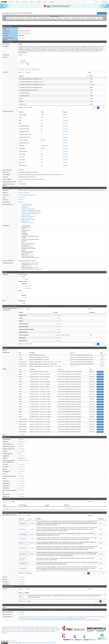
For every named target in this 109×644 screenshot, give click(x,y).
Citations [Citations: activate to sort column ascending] (27, 593)
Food (23, 293)
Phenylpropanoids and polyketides (27, 195)
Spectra (53, 18)
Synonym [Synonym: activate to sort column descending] (21, 76)
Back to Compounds (102, 13)
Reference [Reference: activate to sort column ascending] (92, 312)
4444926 (21, 439)
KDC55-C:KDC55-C (24, 461)
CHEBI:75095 (34, 263)
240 (20, 454)
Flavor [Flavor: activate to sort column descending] (20, 593)
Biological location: (23, 281)
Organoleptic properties (91, 18)
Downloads (25, 2)
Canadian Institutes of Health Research (26, 627)
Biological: (24, 295)
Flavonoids (22, 197)
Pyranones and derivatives (28, 209)
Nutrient (23, 303)
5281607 (21, 446)
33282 (33, 529)
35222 (33, 523)
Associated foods (67, 18)
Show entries (24, 72)
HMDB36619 (22, 458)
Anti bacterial (22, 529)
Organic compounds (24, 193)
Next (104, 108)
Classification (29, 18)
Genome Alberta (36, 630)
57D (20, 474)
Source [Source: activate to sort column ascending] (91, 76)
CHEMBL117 (22, 442)
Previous (94, 108)
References (100, 18)
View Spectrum (100, 372)
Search (18, 2)
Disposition (6, 275)
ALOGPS (65, 115)
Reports (32, 2)
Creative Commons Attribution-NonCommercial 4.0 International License (39, 643)
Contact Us (52, 2)
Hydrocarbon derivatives (28, 223)
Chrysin (21, 488)
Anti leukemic (22, 554)
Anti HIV (21, 543)
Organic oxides (26, 221)
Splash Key (73, 353)
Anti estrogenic (23, 539)
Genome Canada (28, 630)
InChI (38, 69)
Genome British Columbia (48, 630)
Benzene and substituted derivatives (31, 213)
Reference (67, 505)
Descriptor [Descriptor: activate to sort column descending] (21, 519)
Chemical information (21, 18)
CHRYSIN (21, 467)
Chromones (25, 207)
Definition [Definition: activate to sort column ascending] (38, 519)
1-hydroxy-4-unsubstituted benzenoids (31, 210)
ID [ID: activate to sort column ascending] (31, 519)
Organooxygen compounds (28, 220)
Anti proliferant (23, 563)
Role (4, 301)
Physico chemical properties (44, 18)
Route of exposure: (23, 275)
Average (47, 505)
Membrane (27, 286)
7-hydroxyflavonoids (27, 204)
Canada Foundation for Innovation (44, 627)
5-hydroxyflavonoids (27, 206)
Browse (11, 2)
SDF (26, 69)
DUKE (101, 523)
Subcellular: (24, 284)
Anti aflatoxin (22, 523)
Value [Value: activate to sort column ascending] (56, 312)
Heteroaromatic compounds (29, 216)
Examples (38, 2)
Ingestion (27, 279)
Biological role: (22, 301)
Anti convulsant (23, 534)
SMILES (34, 69)
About (45, 2)
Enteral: (23, 277)
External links (59, 18)
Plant (26, 298)
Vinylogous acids (26, 215)
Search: (97, 72)
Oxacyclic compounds (27, 218)
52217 (33, 534)
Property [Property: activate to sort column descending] (21, 312)
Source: (20, 291)
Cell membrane (28, 288)
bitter (20, 597)
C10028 (29, 266)
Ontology (35, 18)
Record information (11, 18)
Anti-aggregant (23, 568)
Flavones (21, 200)
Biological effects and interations (78, 18)
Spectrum (102, 355)
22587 (33, 543)
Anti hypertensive (23, 548)
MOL (23, 69)
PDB (30, 69)
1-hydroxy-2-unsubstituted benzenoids (31, 212)
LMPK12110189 (38, 269)
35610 (33, 554)
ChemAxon (66, 120)
